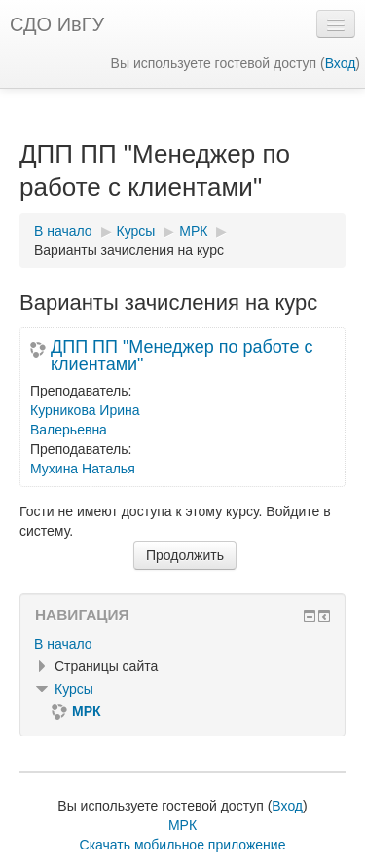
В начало (63, 644)
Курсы (74, 689)
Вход (341, 63)
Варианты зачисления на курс (129, 250)
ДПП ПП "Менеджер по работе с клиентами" (182, 356)
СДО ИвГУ (57, 24)
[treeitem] (182, 644)
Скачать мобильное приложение (183, 845)
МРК (182, 825)
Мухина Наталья (83, 469)
